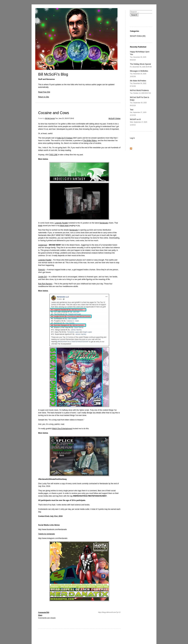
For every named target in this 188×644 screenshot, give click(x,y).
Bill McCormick (50, 118)
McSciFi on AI (139, 122)
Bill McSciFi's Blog (53, 74)
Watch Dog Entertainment (62, 429)
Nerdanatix (104, 223)
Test (138, 112)
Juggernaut (43, 245)
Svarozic (42, 270)
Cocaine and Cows (54, 113)
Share (40, 615)
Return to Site (44, 97)
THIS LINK (53, 155)
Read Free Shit (44, 92)
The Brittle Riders (90, 141)
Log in (132, 138)
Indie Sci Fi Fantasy (65, 138)
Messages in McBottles (139, 74)
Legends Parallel (61, 223)
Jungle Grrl (43, 277)
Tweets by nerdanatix (46, 534)
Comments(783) (44, 612)
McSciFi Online (114, 119)
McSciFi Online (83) (138, 36)
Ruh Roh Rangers (45, 284)
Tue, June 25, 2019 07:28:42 (65, 118)
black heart (64, 226)
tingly (40, 226)
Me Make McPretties (138, 83)
